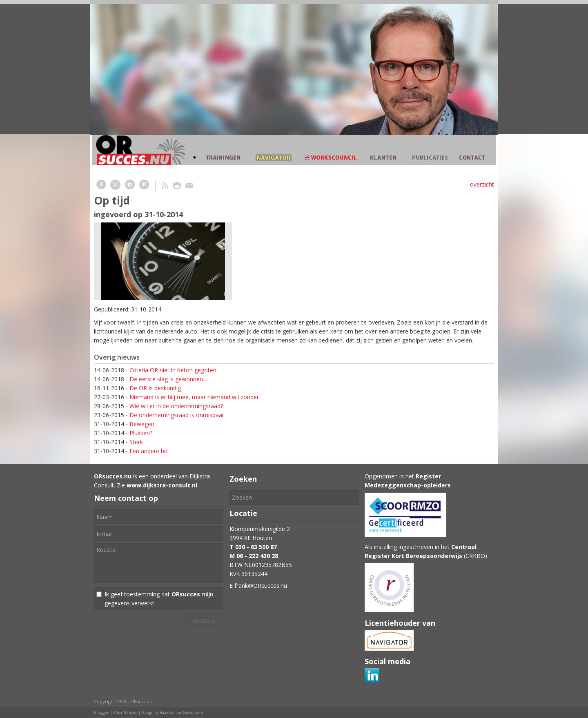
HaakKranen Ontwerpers (181, 712)
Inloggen (102, 712)
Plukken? (141, 433)
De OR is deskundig (155, 388)
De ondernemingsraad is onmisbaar (177, 415)
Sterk (136, 442)
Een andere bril (149, 451)
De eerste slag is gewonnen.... (169, 379)
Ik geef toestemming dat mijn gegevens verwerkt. (159, 599)
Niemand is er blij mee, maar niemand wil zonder (194, 397)
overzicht (482, 184)
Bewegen (142, 424)
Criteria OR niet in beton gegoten (173, 370)
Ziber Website (125, 712)
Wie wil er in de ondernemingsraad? (176, 406)
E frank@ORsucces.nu (258, 586)
